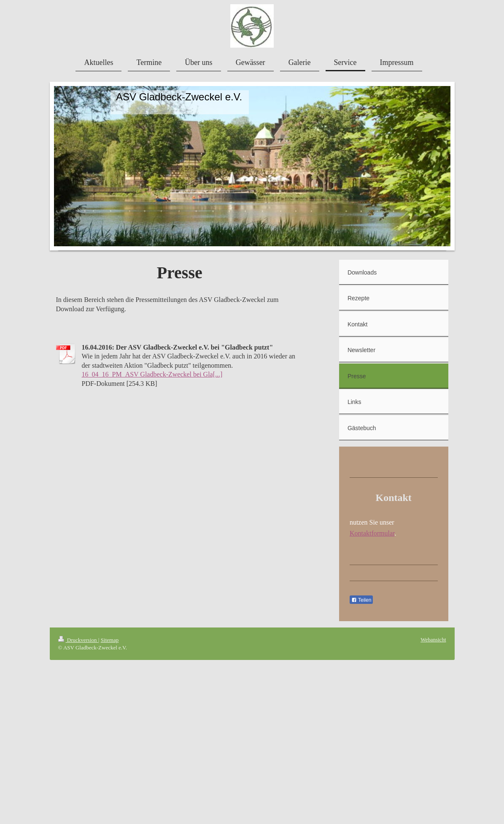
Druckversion (78, 640)
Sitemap (110, 640)
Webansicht (433, 640)
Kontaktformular (372, 533)
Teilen (361, 600)
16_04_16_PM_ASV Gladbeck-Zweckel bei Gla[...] (152, 374)
